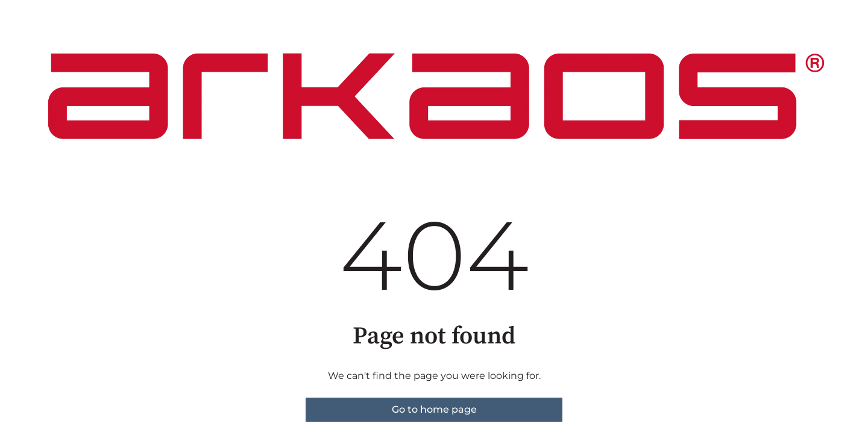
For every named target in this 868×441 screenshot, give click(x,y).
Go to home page (434, 409)
